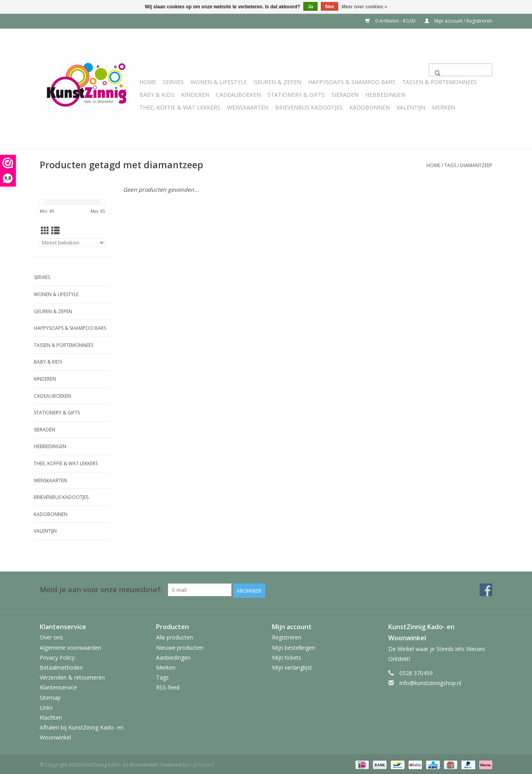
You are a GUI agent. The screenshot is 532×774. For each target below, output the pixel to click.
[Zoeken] (461, 70)
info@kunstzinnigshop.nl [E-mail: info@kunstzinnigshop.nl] (430, 682)
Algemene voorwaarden (70, 646)
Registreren (287, 636)
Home (148, 82)
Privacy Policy (57, 656)
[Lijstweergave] (55, 231)
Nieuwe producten (180, 646)
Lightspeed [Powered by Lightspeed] (201, 763)
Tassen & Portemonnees (439, 82)
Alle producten (174, 636)
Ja (310, 7)
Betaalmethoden (61, 666)
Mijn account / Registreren (458, 21)
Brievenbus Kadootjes (309, 107)
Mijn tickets (287, 656)
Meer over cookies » (365, 7)
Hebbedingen (385, 95)
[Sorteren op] (72, 243)
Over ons (51, 636)
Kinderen (195, 95)
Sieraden (345, 95)
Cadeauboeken (238, 95)
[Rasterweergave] (45, 231)
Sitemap (50, 696)
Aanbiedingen (173, 656)
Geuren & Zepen (278, 82)
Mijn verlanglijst (292, 666)
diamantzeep (476, 165)
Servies (173, 82)
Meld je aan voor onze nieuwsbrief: (101, 590)
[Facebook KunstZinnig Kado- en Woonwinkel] (486, 590)
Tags (450, 165)
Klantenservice (58, 686)
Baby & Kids (157, 95)
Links (46, 706)
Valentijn (411, 107)
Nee (330, 7)
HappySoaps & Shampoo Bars (352, 82)
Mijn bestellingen (294, 646)
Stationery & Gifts (296, 95)
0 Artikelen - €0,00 (391, 21)
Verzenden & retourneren (72, 676)
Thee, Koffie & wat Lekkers (180, 107)
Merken (443, 107)
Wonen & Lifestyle (219, 82)
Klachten (51, 716)
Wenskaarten (248, 107)
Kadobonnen (370, 107)
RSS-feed (168, 686)
